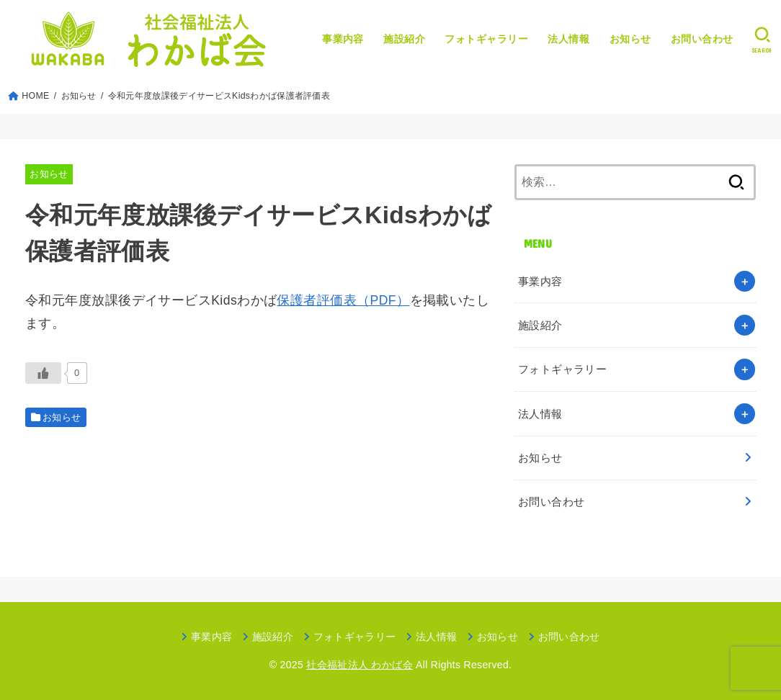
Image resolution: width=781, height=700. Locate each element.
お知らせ (630, 39)
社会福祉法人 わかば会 (360, 665)
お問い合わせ (702, 39)
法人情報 (568, 39)
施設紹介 (404, 39)
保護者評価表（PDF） (343, 300)
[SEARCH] (762, 40)
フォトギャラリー (486, 39)
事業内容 (343, 39)
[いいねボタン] (43, 373)
